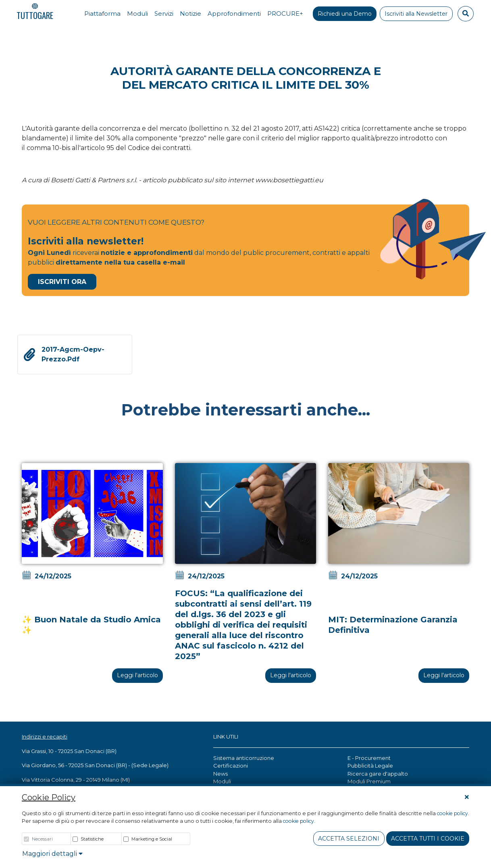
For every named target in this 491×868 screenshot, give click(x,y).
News (221, 774)
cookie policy (453, 813)
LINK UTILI (226, 737)
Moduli (222, 781)
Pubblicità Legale (370, 766)
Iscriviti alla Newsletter (416, 14)
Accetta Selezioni (349, 839)
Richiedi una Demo (345, 14)
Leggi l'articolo (137, 675)
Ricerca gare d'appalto (378, 774)
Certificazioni (231, 766)
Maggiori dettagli (52, 854)
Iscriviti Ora (62, 282)
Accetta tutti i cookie (428, 839)
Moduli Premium (369, 781)
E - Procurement (369, 758)
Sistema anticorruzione (244, 758)
